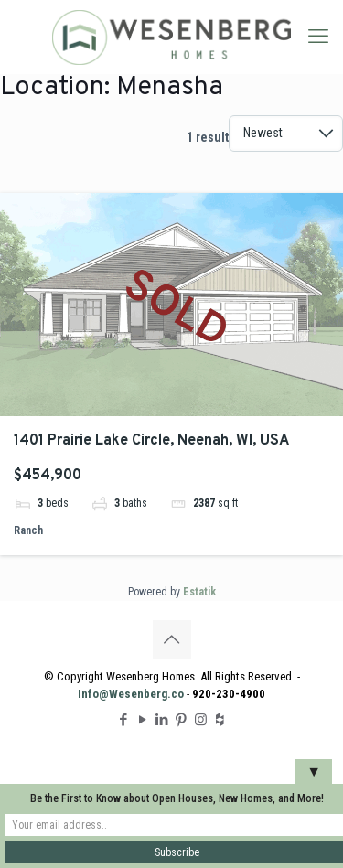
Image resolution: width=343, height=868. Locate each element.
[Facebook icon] (124, 720)
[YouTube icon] (143, 720)
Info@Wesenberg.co (131, 694)
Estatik (199, 592)
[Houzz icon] (220, 720)
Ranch (28, 530)
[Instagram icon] (201, 720)
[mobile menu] (318, 37)
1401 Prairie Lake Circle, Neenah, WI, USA (151, 441)
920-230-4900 (229, 694)
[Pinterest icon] (182, 720)
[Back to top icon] (172, 639)
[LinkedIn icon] (162, 720)
